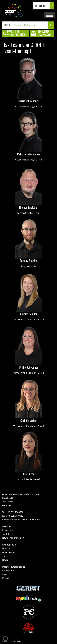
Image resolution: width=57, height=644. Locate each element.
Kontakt (6, 578)
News (5, 560)
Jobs (5, 556)
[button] (5, 639)
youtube (7, 534)
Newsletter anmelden (13, 538)
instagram (7, 530)
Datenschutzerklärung (14, 567)
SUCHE (7, 25)
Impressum (8, 570)
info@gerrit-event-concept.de (25, 519)
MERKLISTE (43, 6)
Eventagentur (9, 545)
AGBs (5, 574)
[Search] (30, 25)
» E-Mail (38, 106)
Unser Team (8, 552)
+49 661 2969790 (15, 512)
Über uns (7, 548)
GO (51, 25)
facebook (7, 526)
